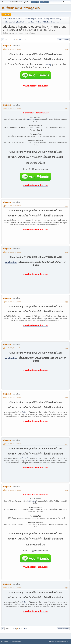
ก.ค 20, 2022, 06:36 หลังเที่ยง (13, 490)
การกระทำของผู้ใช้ (63, 39)
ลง (3, 39)
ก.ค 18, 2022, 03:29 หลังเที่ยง (13, 397)
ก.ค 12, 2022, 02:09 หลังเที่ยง (13, 206)
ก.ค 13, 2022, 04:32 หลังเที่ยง (13, 252)
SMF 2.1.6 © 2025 (6, 642)
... (23, 39)
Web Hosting (31, 119)
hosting (47, 64)
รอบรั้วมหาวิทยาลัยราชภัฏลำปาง (21, 8)
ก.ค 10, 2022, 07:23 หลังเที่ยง (13, 108)
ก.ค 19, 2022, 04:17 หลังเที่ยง (13, 444)
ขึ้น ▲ (68, 642)
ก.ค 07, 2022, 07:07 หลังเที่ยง (13, 49)
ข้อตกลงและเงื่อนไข (60, 642)
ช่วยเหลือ (51, 642)
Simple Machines (17, 642)
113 (25, 39)
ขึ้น (3, 629)
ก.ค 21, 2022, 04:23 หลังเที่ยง (13, 587)
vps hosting (11, 262)
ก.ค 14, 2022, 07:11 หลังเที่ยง (13, 301)
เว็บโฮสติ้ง (25, 412)
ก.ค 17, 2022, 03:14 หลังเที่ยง (13, 348)
